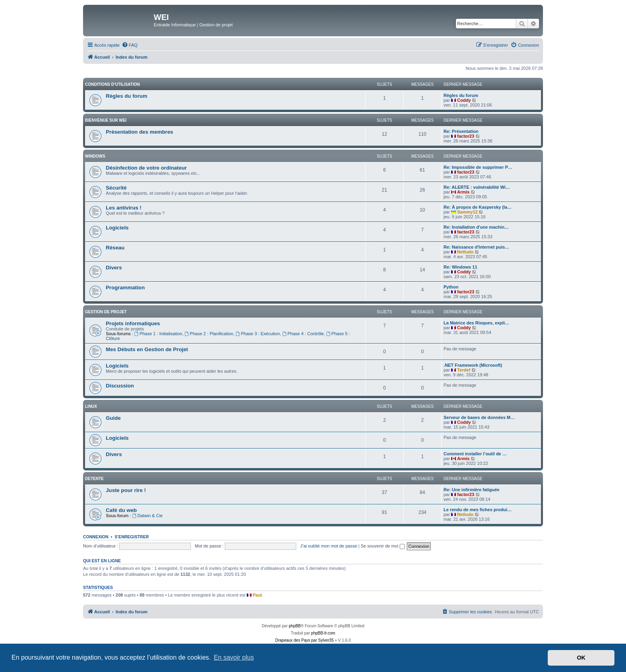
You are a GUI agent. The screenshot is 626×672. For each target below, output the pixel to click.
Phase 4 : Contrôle (303, 334)
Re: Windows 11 (460, 267)
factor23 (466, 136)
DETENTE (94, 479)
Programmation (125, 288)
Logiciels (117, 228)
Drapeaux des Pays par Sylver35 (305, 640)
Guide (113, 418)
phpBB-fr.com (323, 633)
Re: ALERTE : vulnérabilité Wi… (477, 187)
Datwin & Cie (147, 516)
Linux (91, 406)
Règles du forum (127, 96)
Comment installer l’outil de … (475, 454)
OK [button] (581, 658)
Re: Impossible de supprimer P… (478, 167)
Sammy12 (467, 212)
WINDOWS (95, 156)
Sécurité (116, 188)
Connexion (96, 537)
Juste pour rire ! (126, 490)
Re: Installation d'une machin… (476, 227)
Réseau (115, 248)
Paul (257, 595)
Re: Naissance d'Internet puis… (476, 247)
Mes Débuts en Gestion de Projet (147, 349)
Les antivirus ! (124, 208)
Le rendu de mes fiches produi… (478, 510)
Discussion (120, 386)
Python (451, 287)
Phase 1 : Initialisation (158, 334)
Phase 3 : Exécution (258, 334)
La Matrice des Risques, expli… (476, 323)
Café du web (121, 510)
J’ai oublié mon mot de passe (329, 546)
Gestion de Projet (106, 312)
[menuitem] (130, 45)
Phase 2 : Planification (209, 334)
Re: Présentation (461, 131)
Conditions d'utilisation (112, 84)
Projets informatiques (133, 323)
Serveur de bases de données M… (479, 417)
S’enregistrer (132, 537)
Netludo (465, 252)
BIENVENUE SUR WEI (106, 120)
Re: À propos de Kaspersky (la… (478, 207)
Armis (463, 192)
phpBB (295, 626)
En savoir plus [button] (234, 657)
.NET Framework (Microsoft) (473, 365)
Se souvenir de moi (383, 546)
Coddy (464, 100)
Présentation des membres (140, 132)
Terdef (464, 370)
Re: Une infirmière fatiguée (471, 490)
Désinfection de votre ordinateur (146, 168)
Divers (114, 268)
